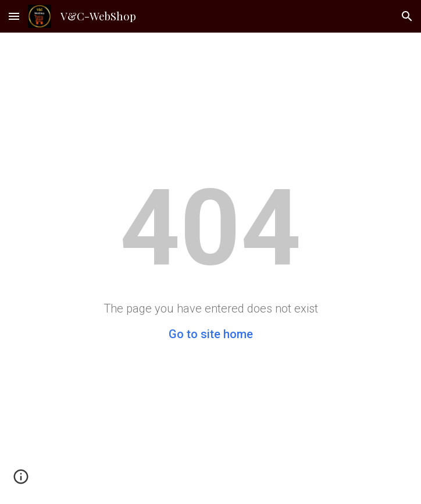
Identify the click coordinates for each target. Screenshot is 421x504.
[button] (14, 16)
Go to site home (211, 334)
